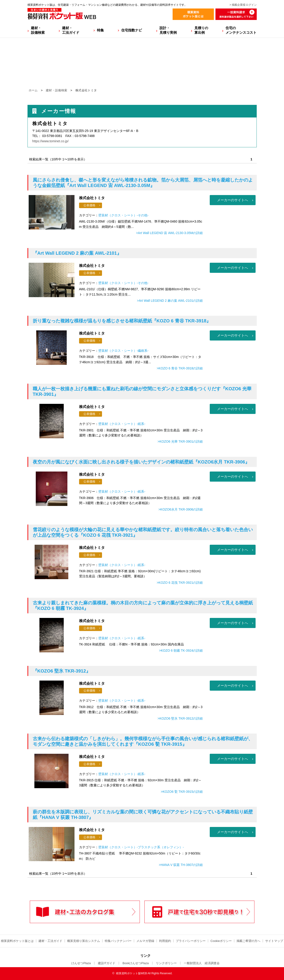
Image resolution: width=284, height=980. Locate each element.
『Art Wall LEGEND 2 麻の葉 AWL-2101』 (77, 253)
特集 (100, 30)
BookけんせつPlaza (135, 963)
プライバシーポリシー (191, 941)
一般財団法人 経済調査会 (202, 963)
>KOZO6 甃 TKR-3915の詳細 (182, 792)
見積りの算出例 (201, 30)
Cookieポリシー (221, 941)
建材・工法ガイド (71, 30)
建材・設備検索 (38, 30)
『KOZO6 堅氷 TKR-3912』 (62, 671)
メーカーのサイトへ (233, 200)
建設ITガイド (107, 963)
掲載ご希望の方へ (248, 941)
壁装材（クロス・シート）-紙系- (122, 424)
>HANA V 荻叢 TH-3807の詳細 (181, 865)
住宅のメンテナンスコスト (241, 30)
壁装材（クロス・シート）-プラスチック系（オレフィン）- (141, 847)
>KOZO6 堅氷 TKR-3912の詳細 (180, 718)
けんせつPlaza (81, 963)
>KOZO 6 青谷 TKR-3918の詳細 (180, 368)
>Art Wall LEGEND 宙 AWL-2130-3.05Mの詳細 (169, 233)
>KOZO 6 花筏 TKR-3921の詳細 (180, 583)
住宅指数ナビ (132, 30)
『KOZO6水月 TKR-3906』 (141, 462)
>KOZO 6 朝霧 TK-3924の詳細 (181, 651)
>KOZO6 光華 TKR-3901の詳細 (180, 441)
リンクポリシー (166, 963)
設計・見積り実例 (168, 30)
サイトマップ (274, 941)
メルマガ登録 (145, 941)
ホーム (33, 90)
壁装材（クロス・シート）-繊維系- (123, 351)
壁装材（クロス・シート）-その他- (123, 215)
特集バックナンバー (118, 941)
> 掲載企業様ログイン (243, 5)
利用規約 (165, 941)
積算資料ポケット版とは (17, 941)
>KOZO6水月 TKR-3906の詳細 (181, 509)
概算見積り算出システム (84, 941)
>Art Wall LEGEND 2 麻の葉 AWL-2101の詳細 (170, 301)
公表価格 (89, 205)
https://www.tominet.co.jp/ (51, 141)
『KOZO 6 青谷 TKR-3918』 (122, 321)
